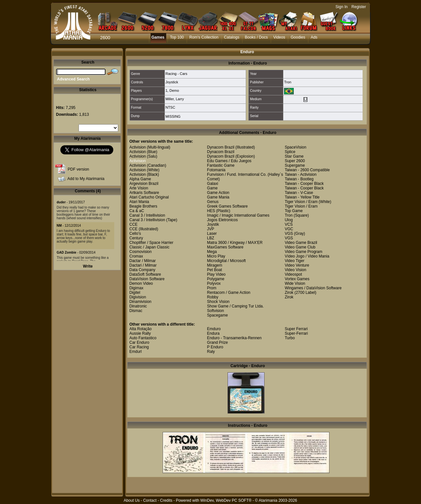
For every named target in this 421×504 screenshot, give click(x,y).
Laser (212, 234)
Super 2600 (295, 161)
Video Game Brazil (301, 243)
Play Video (216, 274)
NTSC (170, 107)
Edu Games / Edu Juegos (229, 161)
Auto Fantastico (143, 338)
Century (136, 238)
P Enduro (215, 347)
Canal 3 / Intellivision (147, 215)
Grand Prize (217, 342)
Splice (290, 152)
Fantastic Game (221, 165)
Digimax (136, 288)
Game (212, 188)
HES (211, 211)
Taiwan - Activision (301, 174)
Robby (213, 297)
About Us (132, 500)
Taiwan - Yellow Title (302, 197)
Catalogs (232, 37)
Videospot (293, 274)
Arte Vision (139, 188)
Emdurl (136, 352)
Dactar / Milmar (143, 261)
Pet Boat (215, 270)
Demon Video (141, 283)
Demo (174, 90)
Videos (279, 37)
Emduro (214, 329)
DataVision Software (147, 279)
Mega (212, 252)
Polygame (216, 279)
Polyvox (214, 283)
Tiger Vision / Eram (301, 202)
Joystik (213, 224)
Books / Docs (256, 37)
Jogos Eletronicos (223, 220)
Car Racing (139, 347)
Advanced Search (74, 79)
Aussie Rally (140, 333)
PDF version (79, 169)
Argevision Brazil (144, 184)
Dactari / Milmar (143, 265)
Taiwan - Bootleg (299, 179)
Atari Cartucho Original (149, 197)
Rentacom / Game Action (229, 293)
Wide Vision (295, 283)
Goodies (298, 37)
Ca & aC (137, 211)
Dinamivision (141, 302)
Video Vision (295, 270)
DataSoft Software (145, 274)
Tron (288, 82)
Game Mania (218, 197)
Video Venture (297, 265)
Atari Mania (139, 202)
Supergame (295, 165)
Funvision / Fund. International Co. (237, 174)
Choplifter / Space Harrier (151, 243)
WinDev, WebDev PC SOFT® (226, 500)
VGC (289, 229)
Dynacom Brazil (221, 147)
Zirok (289, 293)
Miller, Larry (175, 99)
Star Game (294, 156)
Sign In (342, 7)
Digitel (135, 293)
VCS (289, 224)
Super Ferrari (296, 329)
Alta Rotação (141, 329)
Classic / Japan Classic (149, 247)
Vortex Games (297, 279)
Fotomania (216, 170)
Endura (213, 333)
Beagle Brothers (143, 206)
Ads (314, 37)
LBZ (211, 238)
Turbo (290, 338)
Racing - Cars (176, 74)
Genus (213, 202)
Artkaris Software (144, 193)
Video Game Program (303, 252)
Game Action (218, 193)
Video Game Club (300, 247)
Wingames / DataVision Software (313, 288)
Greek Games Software (227, 206)
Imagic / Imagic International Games (238, 215)
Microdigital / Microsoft (226, 261)
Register (359, 7)
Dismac (136, 311)
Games (158, 37)
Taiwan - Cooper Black (304, 184)
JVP (211, 229)
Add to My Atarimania (86, 179)
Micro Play (216, 256)
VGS (289, 234)
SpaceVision (296, 147)
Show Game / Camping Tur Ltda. (235, 306)
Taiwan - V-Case (299, 193)
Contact (150, 500)
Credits (166, 500)
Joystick (172, 82)
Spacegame (217, 315)
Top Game (294, 211)
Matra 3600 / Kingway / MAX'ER (235, 243)
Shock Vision (218, 302)
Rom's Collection (204, 37)
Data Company (142, 270)
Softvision (216, 311)
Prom (212, 288)
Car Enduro (139, 342)
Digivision (138, 297)
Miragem (215, 265)
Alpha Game (140, 179)
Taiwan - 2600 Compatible (307, 170)
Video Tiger (295, 261)
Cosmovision (141, 252)
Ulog (289, 220)
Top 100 (177, 37)
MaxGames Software (225, 247)
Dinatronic (138, 306)
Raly (211, 352)
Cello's (135, 234)
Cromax (136, 256)
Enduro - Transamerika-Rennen (234, 338)
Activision (138, 147)
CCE (134, 224)
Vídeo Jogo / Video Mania (307, 256)
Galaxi (213, 184)
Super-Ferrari (296, 333)
